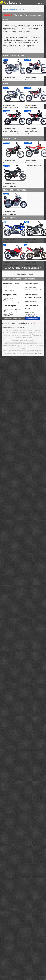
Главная (6, 934)
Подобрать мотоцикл (27, 934)
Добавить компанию (32, 930)
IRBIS (22, 9)
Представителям (8, 939)
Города (14, 934)
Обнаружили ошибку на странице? (14, 930)
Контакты (21, 939)
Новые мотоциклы (10, 9)
